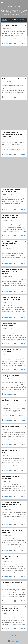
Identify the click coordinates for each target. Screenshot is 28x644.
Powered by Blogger (14, 641)
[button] (25, 25)
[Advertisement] (14, 61)
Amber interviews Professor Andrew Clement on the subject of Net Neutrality (11, 609)
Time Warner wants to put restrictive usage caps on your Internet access (12, 134)
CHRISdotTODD (14, 6)
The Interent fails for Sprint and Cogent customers (11, 191)
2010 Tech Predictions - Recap (12, 79)
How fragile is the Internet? (11, 376)
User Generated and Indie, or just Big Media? (12, 351)
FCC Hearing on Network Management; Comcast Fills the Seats (11, 504)
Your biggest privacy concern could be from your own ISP (12, 298)
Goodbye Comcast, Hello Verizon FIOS (10, 477)
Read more (23, 43)
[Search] (26, 3)
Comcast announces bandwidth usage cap (9, 325)
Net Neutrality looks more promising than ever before (11, 217)
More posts (14, 636)
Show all (23, 19)
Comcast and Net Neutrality (11, 426)
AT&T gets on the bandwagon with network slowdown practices (12, 271)
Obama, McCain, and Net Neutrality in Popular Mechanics (10, 244)
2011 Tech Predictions (9, 25)
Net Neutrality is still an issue (12, 583)
